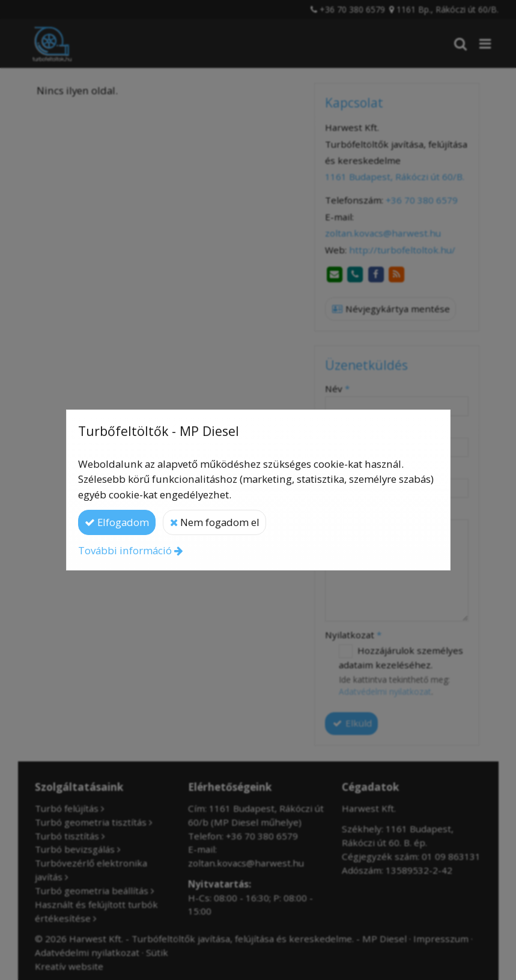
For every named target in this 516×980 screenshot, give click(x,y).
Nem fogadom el (215, 522)
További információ (125, 550)
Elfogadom (117, 522)
